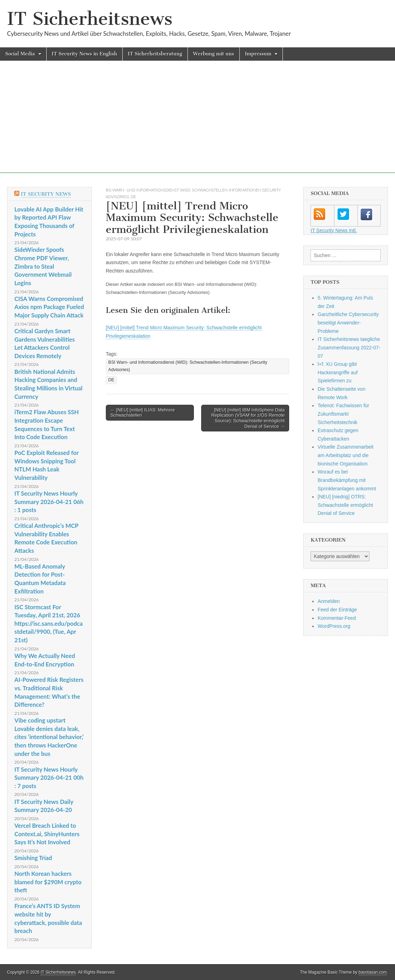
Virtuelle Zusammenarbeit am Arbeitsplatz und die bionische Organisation (345, 455)
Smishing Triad (33, 858)
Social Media (20, 54)
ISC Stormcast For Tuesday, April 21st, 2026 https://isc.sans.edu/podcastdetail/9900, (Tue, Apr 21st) (49, 624)
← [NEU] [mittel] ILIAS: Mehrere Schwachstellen (143, 413)
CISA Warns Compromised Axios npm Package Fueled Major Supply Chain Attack (49, 307)
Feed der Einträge (337, 610)
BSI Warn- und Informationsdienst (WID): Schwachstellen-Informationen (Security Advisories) (188, 366)
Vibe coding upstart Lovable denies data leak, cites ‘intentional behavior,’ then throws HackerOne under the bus (49, 737)
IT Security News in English (84, 54)
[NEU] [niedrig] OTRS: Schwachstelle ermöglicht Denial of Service (345, 505)
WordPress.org (334, 626)
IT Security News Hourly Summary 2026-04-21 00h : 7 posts (49, 778)
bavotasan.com (373, 972)
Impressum (258, 54)
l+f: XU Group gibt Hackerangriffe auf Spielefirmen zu (338, 372)
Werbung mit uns (214, 54)
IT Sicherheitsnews (90, 19)
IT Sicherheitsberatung (155, 54)
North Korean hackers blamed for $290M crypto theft (48, 882)
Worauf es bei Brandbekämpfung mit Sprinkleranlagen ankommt (347, 480)
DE (133, 197)
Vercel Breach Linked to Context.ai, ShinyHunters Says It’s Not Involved (47, 834)
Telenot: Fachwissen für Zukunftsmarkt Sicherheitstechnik (343, 414)
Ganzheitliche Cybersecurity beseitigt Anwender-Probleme (348, 323)
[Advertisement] (198, 124)
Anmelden (329, 601)
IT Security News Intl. (334, 230)
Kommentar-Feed (337, 618)
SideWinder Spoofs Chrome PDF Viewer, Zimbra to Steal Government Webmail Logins (43, 266)
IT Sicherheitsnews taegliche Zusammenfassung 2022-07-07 (349, 347)
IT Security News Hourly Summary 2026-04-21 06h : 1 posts (49, 502)
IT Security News (46, 194)
